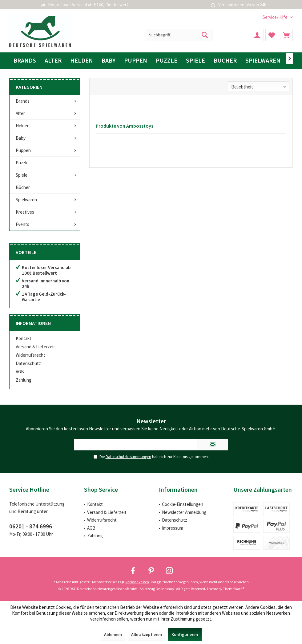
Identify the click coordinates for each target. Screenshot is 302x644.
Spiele (22, 175)
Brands (23, 101)
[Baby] (109, 61)
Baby (21, 138)
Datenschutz (28, 363)
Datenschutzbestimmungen (128, 457)
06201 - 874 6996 (31, 526)
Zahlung (24, 380)
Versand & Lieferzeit (35, 347)
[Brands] (25, 61)
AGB (20, 372)
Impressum (173, 528)
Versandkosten (137, 582)
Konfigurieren (185, 634)
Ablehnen (113, 634)
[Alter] (53, 61)
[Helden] (82, 61)
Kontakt (24, 338)
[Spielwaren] (263, 61)
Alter (20, 113)
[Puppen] (136, 61)
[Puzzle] (167, 61)
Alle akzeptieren (147, 634)
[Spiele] (195, 61)
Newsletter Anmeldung (184, 512)
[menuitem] (275, 17)
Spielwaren (26, 200)
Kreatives (25, 212)
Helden (23, 126)
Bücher (23, 187)
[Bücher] (225, 61)
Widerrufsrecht (30, 355)
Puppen (23, 150)
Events (22, 224)
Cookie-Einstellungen (183, 504)
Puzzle (22, 163)
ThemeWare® (234, 589)
